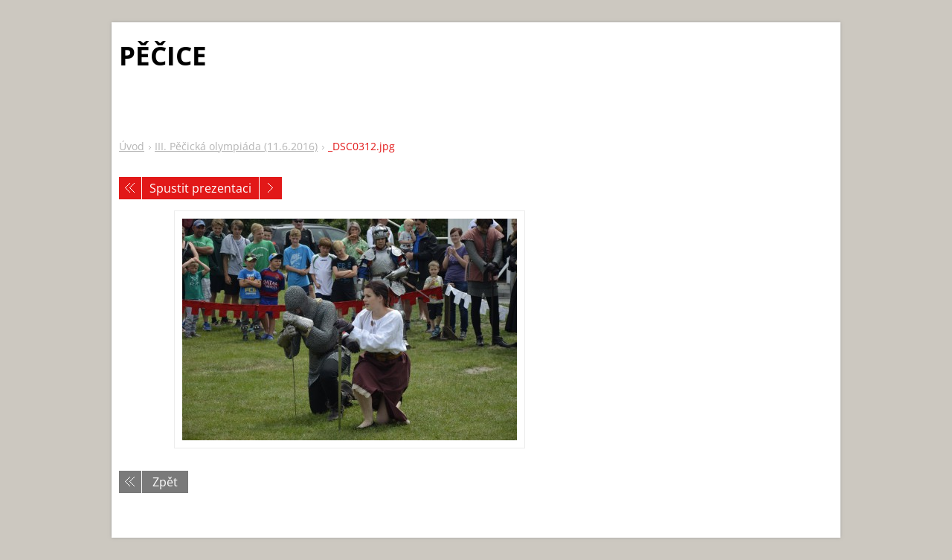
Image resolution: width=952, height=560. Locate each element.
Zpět (165, 482)
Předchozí (130, 188)
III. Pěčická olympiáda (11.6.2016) (236, 146)
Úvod (132, 146)
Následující (271, 188)
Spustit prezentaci (200, 188)
